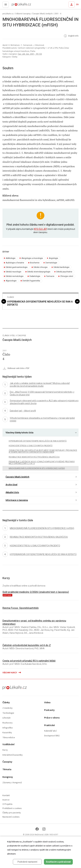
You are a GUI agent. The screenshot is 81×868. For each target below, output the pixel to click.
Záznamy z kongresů (12, 783)
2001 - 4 (58, 14)
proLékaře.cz (16, 5)
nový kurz (7, 595)
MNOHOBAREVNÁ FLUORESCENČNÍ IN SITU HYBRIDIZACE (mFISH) (37, 468)
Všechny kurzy (12, 673)
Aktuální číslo (12, 492)
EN (77, 5)
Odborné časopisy (23, 14)
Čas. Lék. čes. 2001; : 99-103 (30, 54)
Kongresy (8, 777)
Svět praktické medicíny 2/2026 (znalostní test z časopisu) (36, 592)
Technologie (8, 713)
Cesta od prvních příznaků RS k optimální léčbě (29, 661)
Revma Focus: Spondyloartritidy (21, 608)
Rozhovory (8, 723)
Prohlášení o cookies (12, 808)
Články (6, 703)
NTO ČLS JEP (40, 229)
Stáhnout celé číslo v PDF (16, 368)
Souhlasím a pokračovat (58, 862)
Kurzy (5, 750)
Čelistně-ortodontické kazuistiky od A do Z (27, 645)
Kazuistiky (7, 733)
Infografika (8, 728)
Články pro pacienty (12, 813)
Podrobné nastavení (27, 862)
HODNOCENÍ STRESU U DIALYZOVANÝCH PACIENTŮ (31, 446)
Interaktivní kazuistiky (13, 755)
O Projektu (7, 804)
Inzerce (6, 800)
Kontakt (6, 796)
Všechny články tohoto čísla (19, 433)
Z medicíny (8, 708)
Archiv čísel (11, 485)
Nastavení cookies (11, 817)
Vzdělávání (8, 744)
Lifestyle (7, 718)
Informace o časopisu (17, 500)
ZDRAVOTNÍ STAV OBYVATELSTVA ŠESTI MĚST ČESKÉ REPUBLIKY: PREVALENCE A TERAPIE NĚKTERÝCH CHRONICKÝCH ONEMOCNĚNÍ (43, 451)
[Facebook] (37, 829)
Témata (7, 769)
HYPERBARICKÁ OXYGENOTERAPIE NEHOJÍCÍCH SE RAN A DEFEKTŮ (40, 303)
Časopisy (7, 762)
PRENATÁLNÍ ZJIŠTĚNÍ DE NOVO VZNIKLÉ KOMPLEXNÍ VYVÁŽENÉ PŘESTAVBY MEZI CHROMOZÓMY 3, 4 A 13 (42, 463)
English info (71, 36)
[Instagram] (44, 829)
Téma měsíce (9, 738)
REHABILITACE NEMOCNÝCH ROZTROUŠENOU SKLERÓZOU (34, 457)
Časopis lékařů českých (42, 14)
